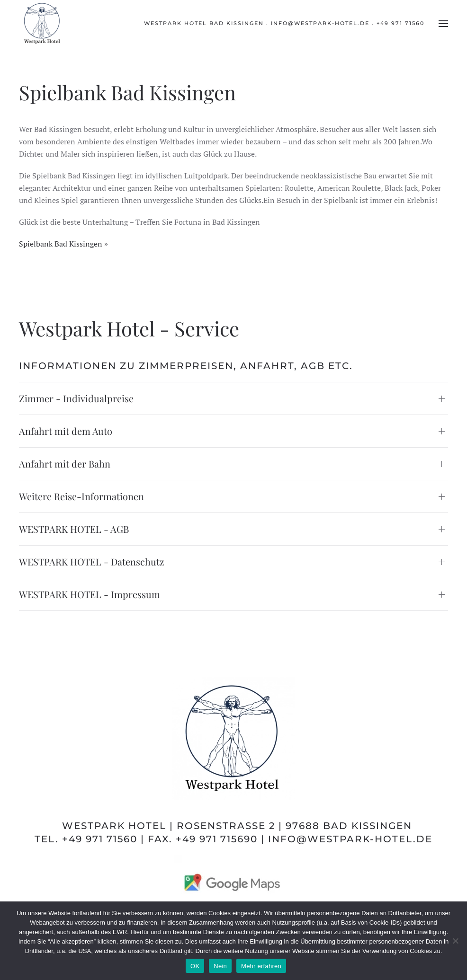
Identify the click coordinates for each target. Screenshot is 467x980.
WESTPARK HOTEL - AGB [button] (74, 529)
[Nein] (455, 941)
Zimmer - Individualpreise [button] (76, 398)
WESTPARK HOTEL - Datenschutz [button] (92, 561)
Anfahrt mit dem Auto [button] (66, 431)
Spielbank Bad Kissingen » (63, 244)
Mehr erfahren (261, 966)
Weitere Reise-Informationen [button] (81, 496)
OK (195, 966)
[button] (443, 24)
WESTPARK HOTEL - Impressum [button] (90, 594)
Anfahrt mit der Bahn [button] (65, 464)
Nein (220, 966)
